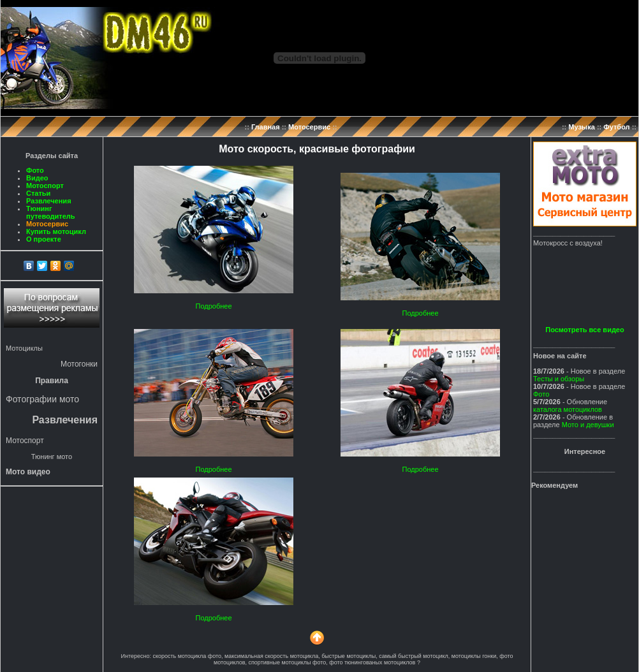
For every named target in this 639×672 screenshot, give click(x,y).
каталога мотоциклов (568, 409)
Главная (266, 127)
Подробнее (213, 306)
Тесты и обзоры (559, 379)
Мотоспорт (45, 186)
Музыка (582, 127)
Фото (35, 170)
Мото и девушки (588, 425)
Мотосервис (309, 127)
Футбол (616, 127)
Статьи (38, 193)
